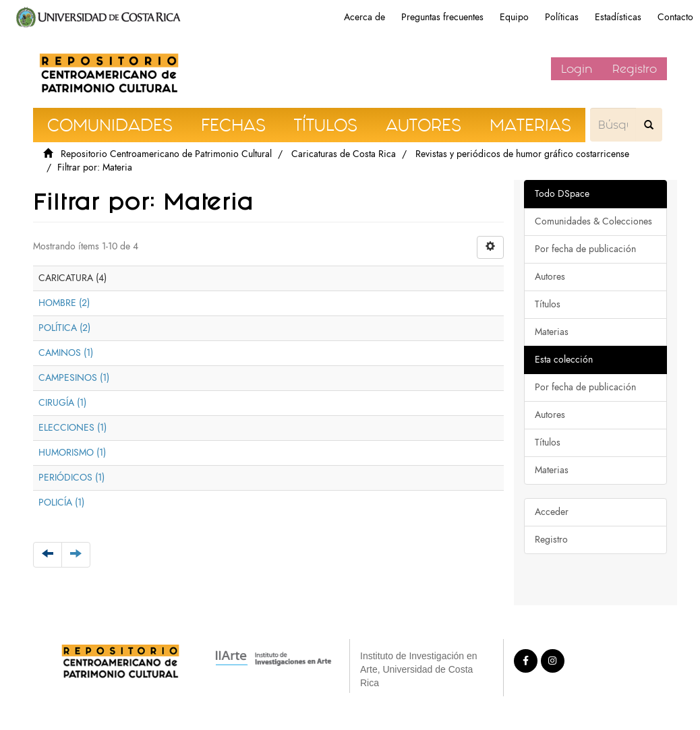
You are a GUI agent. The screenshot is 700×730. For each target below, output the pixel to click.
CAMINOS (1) (66, 353)
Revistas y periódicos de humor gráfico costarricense (522, 154)
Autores (550, 277)
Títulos (548, 304)
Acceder (552, 512)
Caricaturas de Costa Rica (344, 154)
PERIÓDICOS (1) (71, 478)
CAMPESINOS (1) (74, 378)
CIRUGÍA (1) (62, 403)
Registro (635, 69)
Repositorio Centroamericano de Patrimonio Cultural (166, 154)
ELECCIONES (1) (72, 428)
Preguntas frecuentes (442, 17)
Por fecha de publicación (585, 249)
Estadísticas (618, 17)
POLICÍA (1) (61, 503)
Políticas (562, 17)
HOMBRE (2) (64, 303)
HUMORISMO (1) (72, 453)
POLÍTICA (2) (64, 328)
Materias (552, 332)
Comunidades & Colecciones (593, 221)
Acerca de (364, 17)
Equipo (514, 17)
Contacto (675, 17)
